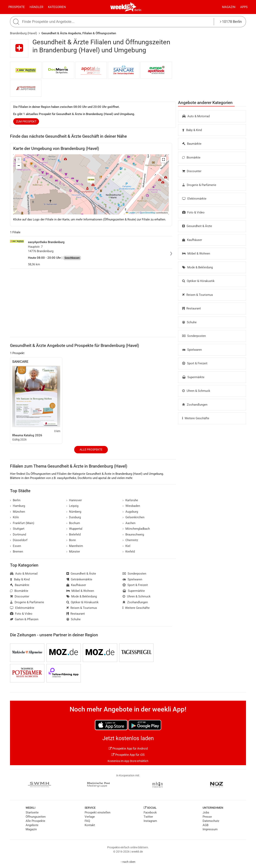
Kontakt (90, 825)
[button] (163, 160)
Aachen (129, 523)
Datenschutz (211, 821)
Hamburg (17, 506)
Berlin (138, 10)
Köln (14, 517)
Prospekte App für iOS (128, 755)
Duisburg (74, 517)
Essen (15, 546)
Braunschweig (133, 535)
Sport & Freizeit (195, 363)
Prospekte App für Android (128, 749)
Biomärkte (191, 158)
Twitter (148, 817)
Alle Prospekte (91, 450)
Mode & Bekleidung (197, 267)
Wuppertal (74, 529)
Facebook (150, 812)
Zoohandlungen (195, 405)
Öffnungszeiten (36, 817)
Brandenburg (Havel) (23, 33)
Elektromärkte (194, 199)
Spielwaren (192, 350)
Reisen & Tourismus (198, 295)
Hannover (74, 500)
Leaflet (131, 213)
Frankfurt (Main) (22, 523)
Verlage (90, 817)
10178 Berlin (231, 22)
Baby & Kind (192, 130)
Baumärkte (192, 144)
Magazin (229, 7)
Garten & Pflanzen (24, 619)
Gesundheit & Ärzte (197, 226)
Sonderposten (194, 336)
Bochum (73, 523)
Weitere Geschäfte (196, 418)
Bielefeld (74, 535)
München (17, 512)
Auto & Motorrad (196, 116)
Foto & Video (193, 212)
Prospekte (17, 7)
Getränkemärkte (79, 579)
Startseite (32, 812)
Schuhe (189, 322)
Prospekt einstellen (97, 812)
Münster (73, 552)
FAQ (87, 821)
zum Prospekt (26, 121)
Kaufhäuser (192, 240)
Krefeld (129, 552)
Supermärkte (193, 377)
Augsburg (130, 512)
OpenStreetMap (147, 213)
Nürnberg (74, 512)
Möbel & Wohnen (196, 254)
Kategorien (57, 7)
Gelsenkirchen (133, 517)
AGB (205, 825)
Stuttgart (17, 529)
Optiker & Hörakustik (198, 281)
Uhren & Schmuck (196, 391)
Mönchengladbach (136, 529)
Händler (36, 7)
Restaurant (191, 308)
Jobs (206, 812)
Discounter (192, 171)
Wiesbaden (131, 506)
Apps (244, 7)
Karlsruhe (130, 500)
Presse (207, 817)
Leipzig (72, 506)
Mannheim (75, 546)
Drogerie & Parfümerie (199, 185)
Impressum (210, 829)
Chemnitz (130, 540)
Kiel (126, 546)
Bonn (71, 540)
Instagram (150, 821)
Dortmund (18, 535)
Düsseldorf (19, 540)
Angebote (32, 825)
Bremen (16, 552)
